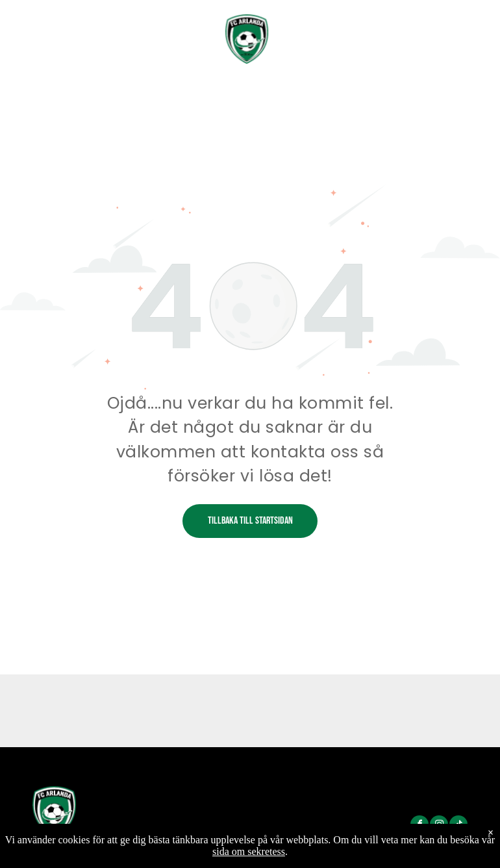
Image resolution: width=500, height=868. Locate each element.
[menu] (471, 29)
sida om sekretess (249, 851)
